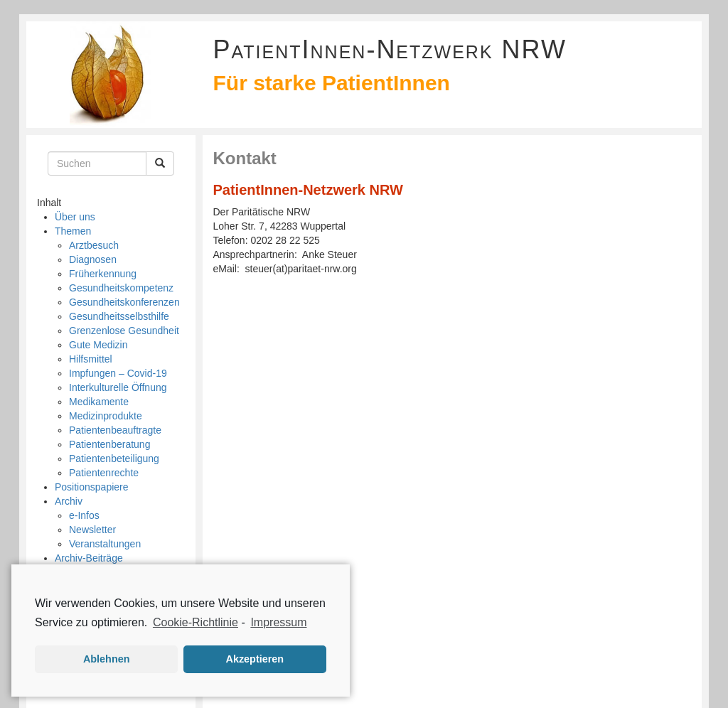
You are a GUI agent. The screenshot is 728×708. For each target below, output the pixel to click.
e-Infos (84, 515)
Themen (73, 231)
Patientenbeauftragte (115, 430)
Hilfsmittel (91, 359)
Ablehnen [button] (107, 659)
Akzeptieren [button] (255, 659)
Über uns (75, 217)
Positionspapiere (92, 487)
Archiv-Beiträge (89, 558)
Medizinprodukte (106, 416)
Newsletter (92, 530)
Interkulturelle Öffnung (118, 387)
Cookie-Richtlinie (196, 622)
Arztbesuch (94, 245)
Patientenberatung (109, 444)
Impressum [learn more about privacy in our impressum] (278, 622)
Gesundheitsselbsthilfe (119, 316)
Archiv (69, 501)
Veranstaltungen (105, 544)
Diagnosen (93, 259)
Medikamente (99, 402)
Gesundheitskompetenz (121, 288)
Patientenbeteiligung (114, 458)
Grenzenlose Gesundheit (124, 331)
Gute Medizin (98, 345)
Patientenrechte (104, 473)
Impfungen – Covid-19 (118, 373)
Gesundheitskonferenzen (124, 302)
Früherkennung (103, 274)
